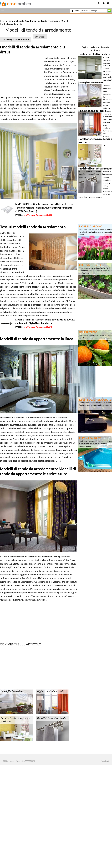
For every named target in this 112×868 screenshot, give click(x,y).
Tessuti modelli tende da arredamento (33, 227)
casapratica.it (16, 21)
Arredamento (32, 21)
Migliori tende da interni (50, 692)
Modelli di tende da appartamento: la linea (37, 339)
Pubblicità (105, 761)
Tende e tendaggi (50, 21)
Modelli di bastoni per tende (51, 718)
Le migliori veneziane (12, 692)
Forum (75, 11)
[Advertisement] (30, 18)
